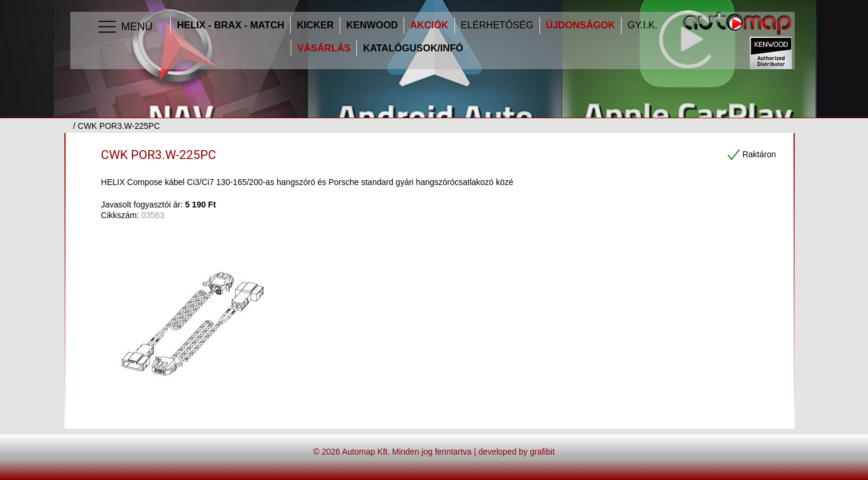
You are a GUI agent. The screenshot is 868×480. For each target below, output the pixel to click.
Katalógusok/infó (413, 48)
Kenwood (372, 25)
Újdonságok (581, 25)
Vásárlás (324, 48)
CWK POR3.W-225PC (159, 155)
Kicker (315, 25)
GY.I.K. (643, 25)
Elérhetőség (497, 25)
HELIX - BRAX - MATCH (230, 25)
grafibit (542, 452)
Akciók (429, 25)
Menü (124, 27)
